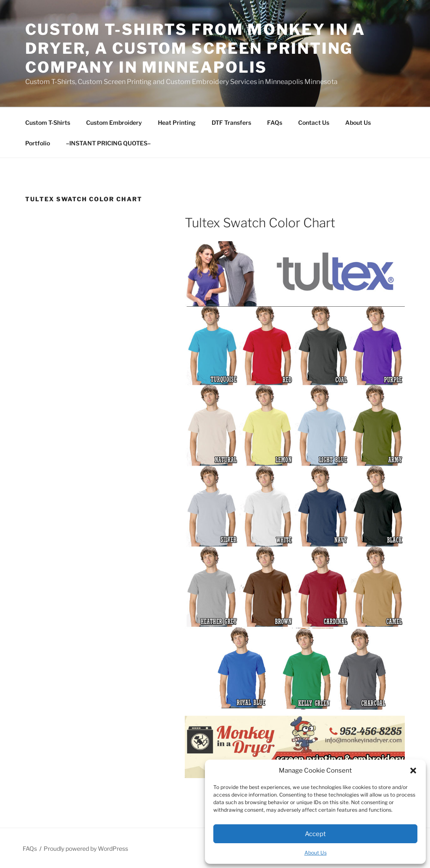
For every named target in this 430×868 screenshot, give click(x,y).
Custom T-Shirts (48, 122)
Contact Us (314, 122)
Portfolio (38, 143)
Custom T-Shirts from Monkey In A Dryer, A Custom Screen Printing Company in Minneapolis (195, 48)
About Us (316, 853)
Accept (315, 834)
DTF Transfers (231, 122)
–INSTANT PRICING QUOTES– (108, 143)
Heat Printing (177, 122)
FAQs (275, 122)
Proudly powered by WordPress (86, 848)
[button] (413, 771)
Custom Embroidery (114, 122)
